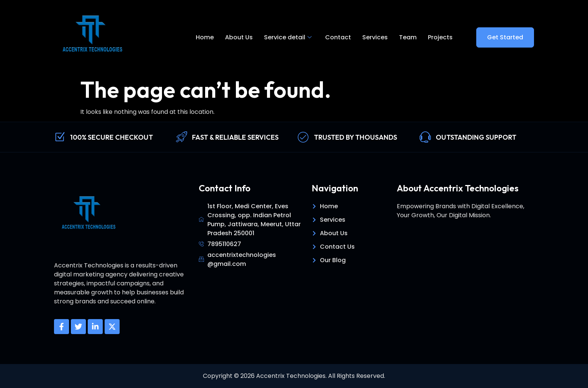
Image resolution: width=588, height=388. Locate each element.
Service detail (288, 37)
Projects (440, 37)
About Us (239, 37)
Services (375, 37)
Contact (338, 37)
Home (205, 37)
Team (408, 37)
